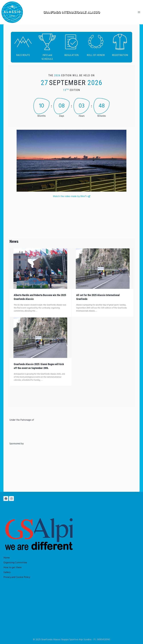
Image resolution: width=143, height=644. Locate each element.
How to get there (13, 568)
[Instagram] (11, 499)
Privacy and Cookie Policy (17, 577)
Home (7, 558)
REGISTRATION (120, 55)
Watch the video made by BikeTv (72, 196)
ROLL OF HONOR (96, 55)
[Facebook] (6, 499)
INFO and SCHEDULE (47, 57)
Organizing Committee (15, 563)
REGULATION (71, 55)
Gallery (7, 572)
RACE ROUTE (23, 55)
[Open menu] (139, 12)
